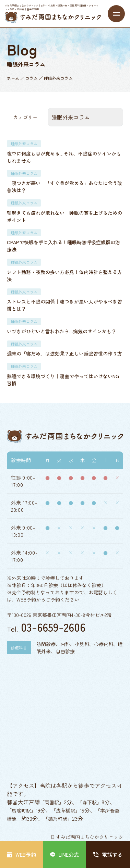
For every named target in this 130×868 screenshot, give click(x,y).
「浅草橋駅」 (66, 810)
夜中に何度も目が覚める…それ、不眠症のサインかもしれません (64, 157)
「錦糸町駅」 (58, 819)
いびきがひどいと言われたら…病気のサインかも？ (62, 331)
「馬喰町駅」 (21, 810)
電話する (108, 854)
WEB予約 (21, 854)
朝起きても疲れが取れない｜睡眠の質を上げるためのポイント (64, 216)
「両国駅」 (52, 802)
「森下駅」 (90, 802)
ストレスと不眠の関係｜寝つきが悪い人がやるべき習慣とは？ (64, 305)
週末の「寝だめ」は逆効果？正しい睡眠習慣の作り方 (64, 354)
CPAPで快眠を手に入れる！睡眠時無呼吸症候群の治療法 (63, 246)
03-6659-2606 (53, 627)
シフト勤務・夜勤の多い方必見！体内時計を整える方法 (64, 276)
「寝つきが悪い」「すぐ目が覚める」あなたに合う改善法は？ (64, 187)
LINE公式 (64, 854)
